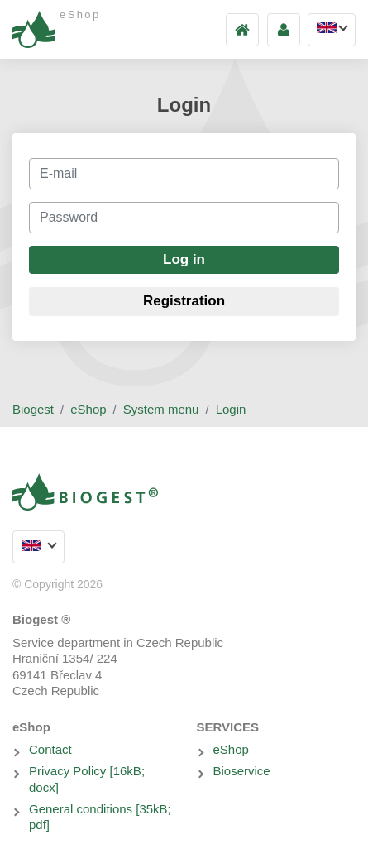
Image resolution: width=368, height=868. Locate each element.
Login (231, 409)
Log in (184, 259)
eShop (88, 409)
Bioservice (242, 771)
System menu (161, 409)
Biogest (33, 409)
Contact (50, 749)
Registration (184, 301)
